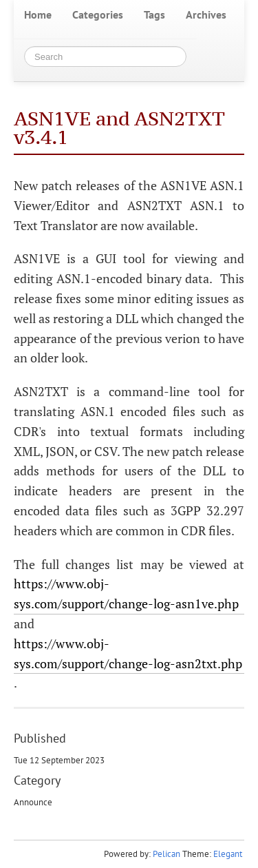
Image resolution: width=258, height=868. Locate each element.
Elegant (228, 854)
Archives (206, 14)
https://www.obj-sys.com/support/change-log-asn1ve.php (126, 593)
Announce (33, 802)
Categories (98, 14)
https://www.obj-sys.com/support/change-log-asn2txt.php (128, 653)
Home (38, 14)
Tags (154, 14)
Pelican (166, 854)
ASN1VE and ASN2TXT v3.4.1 (119, 128)
